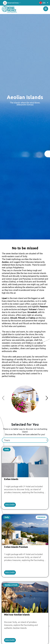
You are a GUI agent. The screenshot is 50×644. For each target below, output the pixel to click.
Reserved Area (13, 3)
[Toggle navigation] (46, 9)
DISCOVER (10, 505)
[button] (43, 3)
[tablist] (25, 440)
